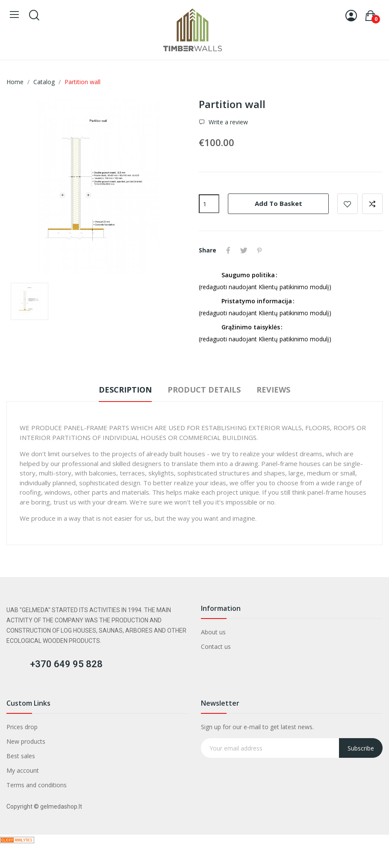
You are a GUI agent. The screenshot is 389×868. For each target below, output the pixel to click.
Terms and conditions (37, 786)
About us (213, 633)
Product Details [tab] (204, 390)
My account (23, 771)
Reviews (276, 390)
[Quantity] (209, 204)
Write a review (227, 122)
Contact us (216, 647)
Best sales (21, 757)
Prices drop (22, 728)
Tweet (245, 250)
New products (26, 742)
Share (229, 250)
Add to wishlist (348, 204)
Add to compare (372, 204)
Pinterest (261, 250)
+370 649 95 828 (66, 664)
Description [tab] (122, 390)
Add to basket (278, 203)
